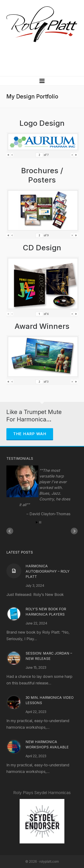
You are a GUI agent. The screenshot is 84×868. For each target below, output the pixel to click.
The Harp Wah (30, 434)
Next (74, 531)
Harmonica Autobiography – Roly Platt (48, 571)
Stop (40, 522)
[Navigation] (42, 81)
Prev (10, 531)
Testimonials (20, 458)
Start (37, 522)
